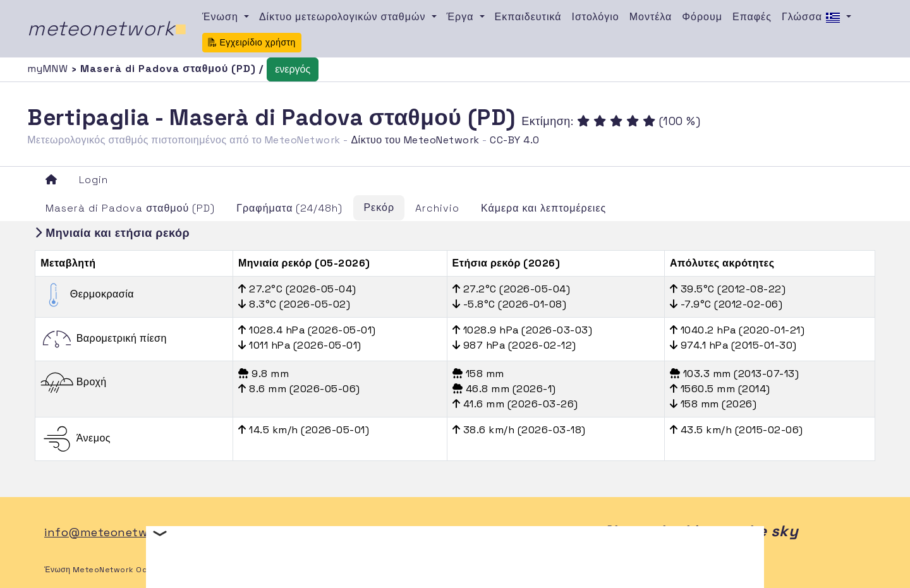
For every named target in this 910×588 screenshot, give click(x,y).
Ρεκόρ (379, 207)
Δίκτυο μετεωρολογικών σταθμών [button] (344, 17)
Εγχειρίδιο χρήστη (252, 42)
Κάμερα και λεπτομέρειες (543, 208)
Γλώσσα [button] (813, 18)
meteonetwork (107, 28)
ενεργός (293, 69)
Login (94, 180)
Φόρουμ (702, 17)
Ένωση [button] (222, 17)
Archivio (437, 208)
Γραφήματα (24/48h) (289, 208)
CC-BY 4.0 (515, 140)
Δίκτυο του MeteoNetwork (415, 140)
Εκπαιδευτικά (528, 17)
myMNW (49, 69)
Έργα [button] (462, 17)
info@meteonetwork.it (111, 532)
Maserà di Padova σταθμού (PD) (130, 208)
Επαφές (752, 17)
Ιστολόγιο (596, 17)
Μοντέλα (651, 17)
